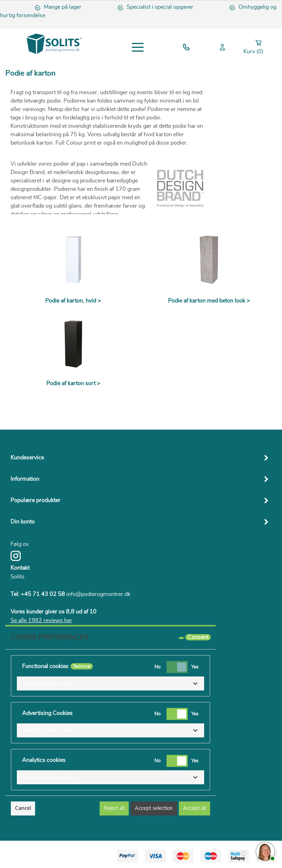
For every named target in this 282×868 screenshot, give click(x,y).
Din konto (23, 522)
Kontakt (20, 568)
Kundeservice (27, 458)
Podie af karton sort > (73, 383)
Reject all (114, 808)
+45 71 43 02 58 (43, 594)
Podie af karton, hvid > (73, 301)
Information (25, 479)
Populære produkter (35, 500)
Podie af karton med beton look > (209, 301)
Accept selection (154, 808)
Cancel (23, 808)
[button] (110, 683)
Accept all (194, 808)
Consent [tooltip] (198, 637)
